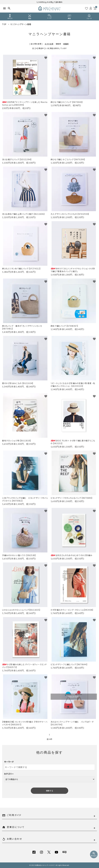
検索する (49, 791)
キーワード (9, 762)
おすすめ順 (49, 44)
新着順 (66, 44)
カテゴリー (9, 774)
